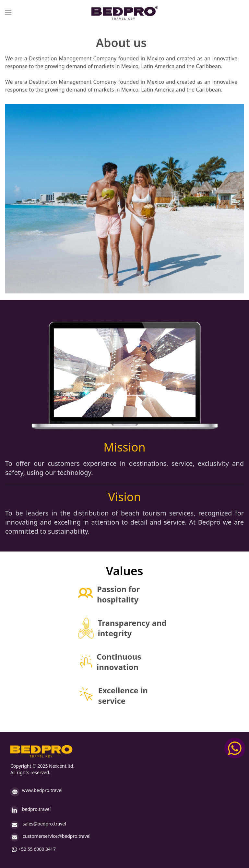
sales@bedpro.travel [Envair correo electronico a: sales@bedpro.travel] (38, 825)
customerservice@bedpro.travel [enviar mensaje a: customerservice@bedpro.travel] (50, 837)
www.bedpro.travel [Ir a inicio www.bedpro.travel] (36, 792)
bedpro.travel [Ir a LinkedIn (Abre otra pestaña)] (30, 810)
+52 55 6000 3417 (33, 849)
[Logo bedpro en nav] (125, 13)
